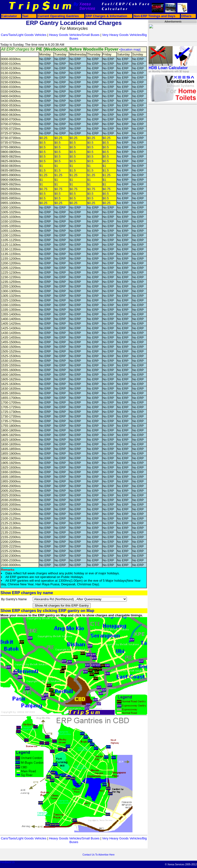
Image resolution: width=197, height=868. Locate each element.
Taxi (25, 16)
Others (186, 16)
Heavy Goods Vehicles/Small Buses (74, 35)
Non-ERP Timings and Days (154, 16)
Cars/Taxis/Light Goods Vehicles (23, 35)
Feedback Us (7, 862)
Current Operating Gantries (58, 16)
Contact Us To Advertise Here (99, 855)
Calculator (9, 16)
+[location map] (130, 49)
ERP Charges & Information (106, 16)
